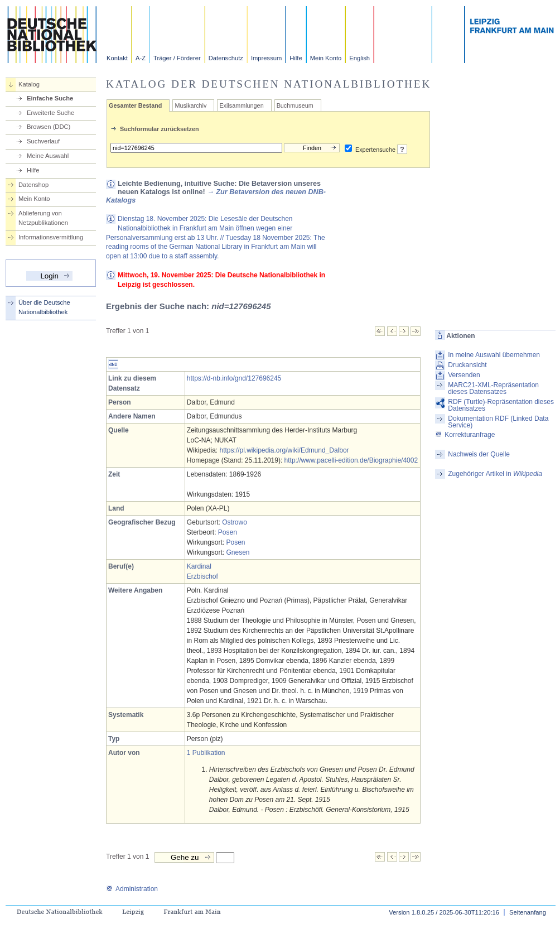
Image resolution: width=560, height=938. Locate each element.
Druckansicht (467, 365)
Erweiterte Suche (50, 113)
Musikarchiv (190, 105)
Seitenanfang (528, 912)
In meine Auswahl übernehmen (494, 355)
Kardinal (199, 566)
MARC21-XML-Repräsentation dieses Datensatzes (493, 388)
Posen (228, 532)
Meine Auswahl (48, 156)
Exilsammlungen (241, 105)
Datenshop (33, 185)
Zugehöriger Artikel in (495, 474)
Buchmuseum (295, 105)
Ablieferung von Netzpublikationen (43, 218)
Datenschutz (226, 58)
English (359, 58)
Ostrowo (235, 522)
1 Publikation (206, 753)
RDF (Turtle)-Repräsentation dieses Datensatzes (501, 405)
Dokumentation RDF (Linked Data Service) (498, 422)
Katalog (29, 84)
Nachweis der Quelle (479, 454)
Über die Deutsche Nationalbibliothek (44, 307)
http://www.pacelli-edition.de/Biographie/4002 (351, 460)
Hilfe (296, 58)
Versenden (464, 375)
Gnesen (238, 552)
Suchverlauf (43, 141)
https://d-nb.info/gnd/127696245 (234, 378)
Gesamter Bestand (135, 105)
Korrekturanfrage (465, 435)
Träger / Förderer (177, 58)
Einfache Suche (50, 98)
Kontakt (117, 58)
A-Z (141, 58)
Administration (132, 889)
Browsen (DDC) (49, 127)
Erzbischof (202, 576)
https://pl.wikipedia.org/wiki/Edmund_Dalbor (284, 450)
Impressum (266, 58)
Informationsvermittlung (51, 237)
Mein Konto (326, 58)
